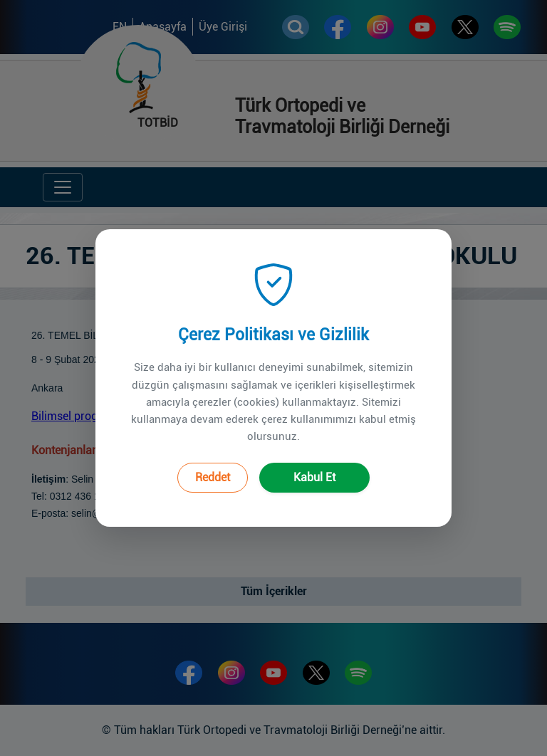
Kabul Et (314, 466)
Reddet (213, 466)
